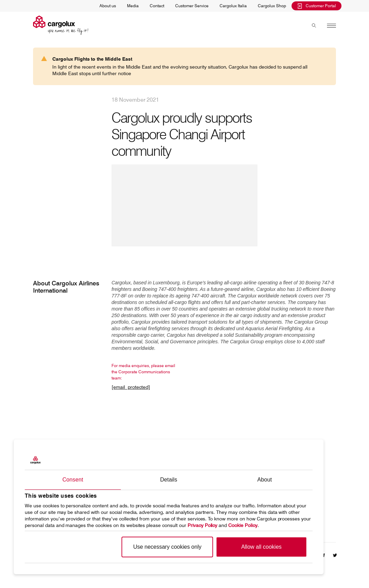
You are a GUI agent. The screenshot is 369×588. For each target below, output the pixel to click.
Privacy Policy (203, 525)
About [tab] (265, 480)
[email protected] (131, 387)
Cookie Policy (243, 525)
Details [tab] (169, 480)
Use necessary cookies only (167, 547)
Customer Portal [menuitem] (317, 6)
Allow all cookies (261, 547)
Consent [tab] (73, 480)
